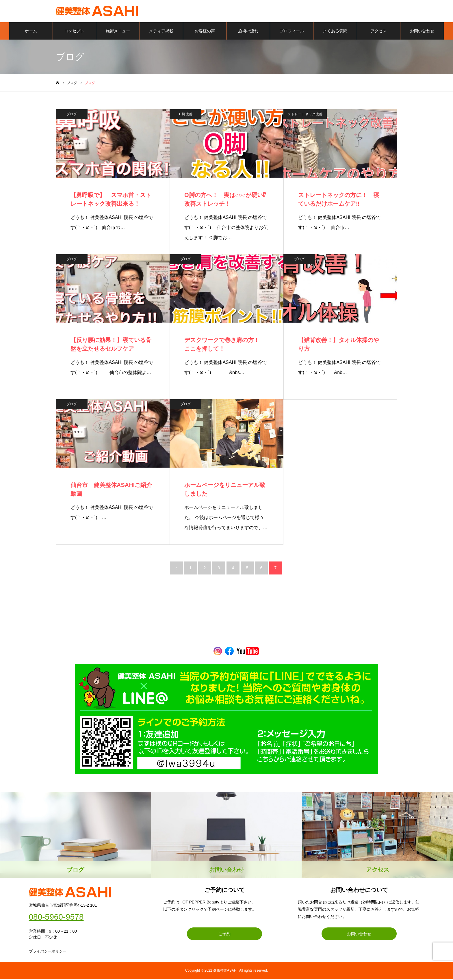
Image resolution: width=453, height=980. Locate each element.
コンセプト (74, 32)
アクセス (378, 32)
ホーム (31, 32)
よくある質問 (335, 32)
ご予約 (224, 935)
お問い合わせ (422, 32)
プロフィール (292, 32)
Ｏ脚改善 (185, 115)
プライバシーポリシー (48, 952)
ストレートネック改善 (305, 115)
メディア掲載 (161, 32)
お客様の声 (205, 32)
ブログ (72, 115)
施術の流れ (248, 32)
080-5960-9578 (56, 918)
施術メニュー (118, 32)
